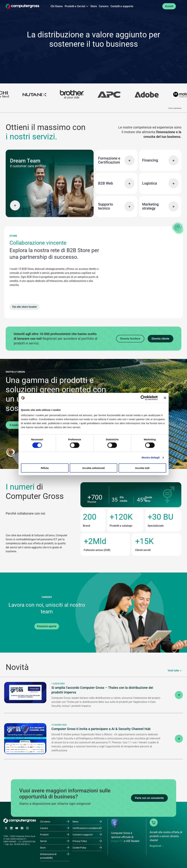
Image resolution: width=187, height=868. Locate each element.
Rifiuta (45, 468)
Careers (104, 6)
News (75, 822)
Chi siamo (45, 822)
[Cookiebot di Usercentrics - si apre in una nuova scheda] (143, 398)
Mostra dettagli (151, 457)
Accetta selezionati (93, 468)
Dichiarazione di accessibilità (48, 856)
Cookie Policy (79, 848)
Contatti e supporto (122, 6)
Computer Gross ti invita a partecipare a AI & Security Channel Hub (101, 729)
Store (94, 6)
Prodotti (44, 835)
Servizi (43, 841)
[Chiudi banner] (165, 398)
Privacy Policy (80, 841)
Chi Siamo (57, 6)
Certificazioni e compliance (86, 828)
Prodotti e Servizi (77, 6)
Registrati (155, 846)
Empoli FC (117, 841)
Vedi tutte (173, 671)
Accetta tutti (142, 468)
